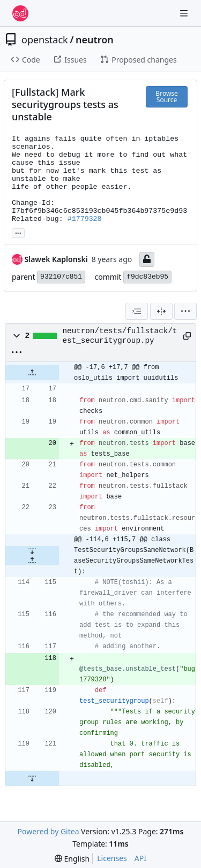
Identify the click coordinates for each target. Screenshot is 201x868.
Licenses (112, 858)
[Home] (20, 13)
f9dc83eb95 (147, 277)
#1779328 (85, 219)
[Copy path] (185, 336)
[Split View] (161, 311)
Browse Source (166, 97)
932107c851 (61, 277)
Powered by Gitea (49, 831)
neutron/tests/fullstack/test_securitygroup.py (120, 336)
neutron (95, 40)
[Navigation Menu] (185, 13)
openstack (45, 40)
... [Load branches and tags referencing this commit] (18, 232)
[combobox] (137, 311)
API (140, 858)
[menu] (185, 311)
